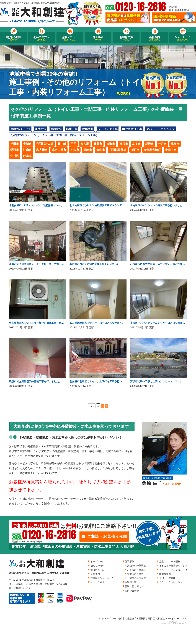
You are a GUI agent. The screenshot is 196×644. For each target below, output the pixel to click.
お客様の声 (126, 38)
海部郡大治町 (152, 150)
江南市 (27, 150)
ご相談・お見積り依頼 (107, 536)
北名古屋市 (59, 150)
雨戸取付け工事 (132, 129)
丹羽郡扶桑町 (118, 150)
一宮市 (162, 144)
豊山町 (62, 144)
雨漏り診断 (165, 574)
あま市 (136, 144)
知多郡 (85, 144)
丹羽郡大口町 (45, 144)
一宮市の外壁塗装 (136, 578)
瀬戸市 (135, 150)
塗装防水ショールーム (102, 578)
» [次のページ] (106, 406)
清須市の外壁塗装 (136, 566)
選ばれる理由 (13, 38)
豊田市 (98, 144)
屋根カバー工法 (20, 129)
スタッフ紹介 (97, 582)
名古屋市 (42, 150)
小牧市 (75, 150)
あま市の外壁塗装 (136, 570)
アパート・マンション (161, 129)
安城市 (27, 144)
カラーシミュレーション (172, 582)
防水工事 (72, 129)
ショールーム (183, 38)
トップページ (97, 561)
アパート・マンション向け (173, 570)
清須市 (124, 144)
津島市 (175, 144)
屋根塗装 (56, 129)
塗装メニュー (70, 38)
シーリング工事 (108, 129)
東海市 (111, 144)
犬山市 (101, 150)
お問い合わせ (132, 591)
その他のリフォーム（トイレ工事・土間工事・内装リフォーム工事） (55, 135)
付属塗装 (88, 129)
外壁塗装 (40, 129)
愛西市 (15, 150)
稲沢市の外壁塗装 (136, 574)
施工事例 (98, 38)
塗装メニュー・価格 (170, 561)
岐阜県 (27, 156)
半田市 (15, 144)
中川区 (15, 156)
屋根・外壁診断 (167, 578)
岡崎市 (88, 150)
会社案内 (154, 38)
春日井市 (171, 150)
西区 (73, 144)
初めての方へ (42, 38)
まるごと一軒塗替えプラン (173, 566)
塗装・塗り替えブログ (136, 586)
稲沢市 (149, 144)
